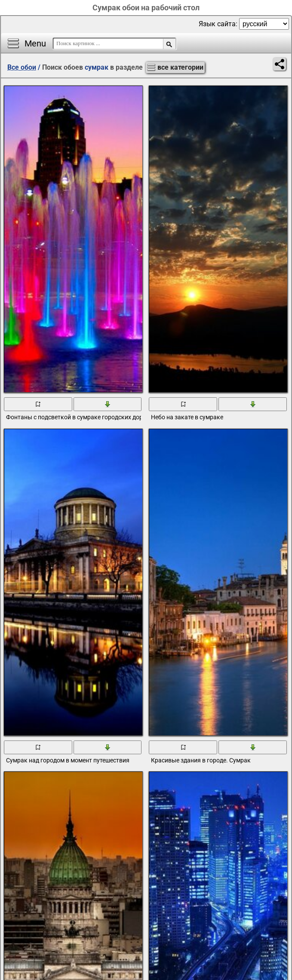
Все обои (22, 67)
